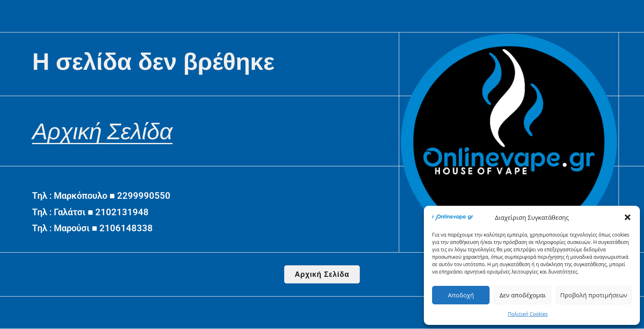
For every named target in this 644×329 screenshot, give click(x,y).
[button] (628, 217)
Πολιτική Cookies (528, 314)
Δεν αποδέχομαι (523, 295)
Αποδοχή (461, 295)
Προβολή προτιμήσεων (594, 295)
